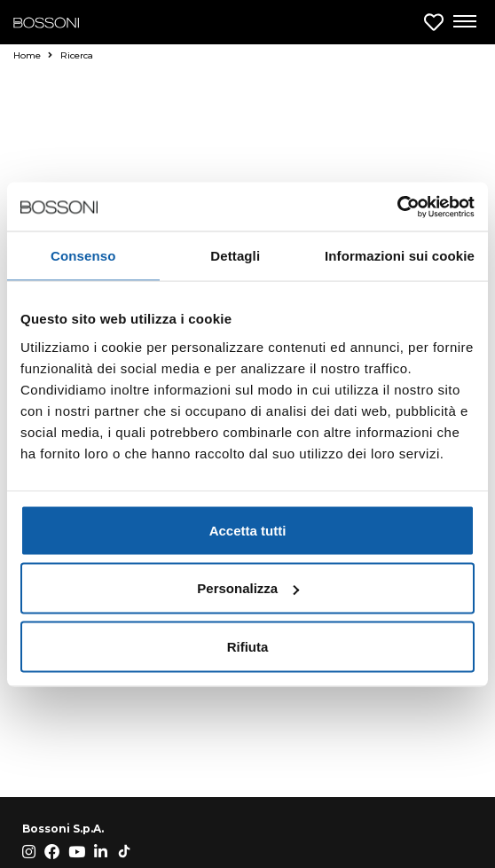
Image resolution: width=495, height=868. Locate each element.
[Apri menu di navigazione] (464, 22)
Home (33, 55)
